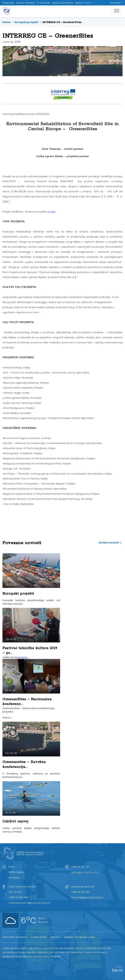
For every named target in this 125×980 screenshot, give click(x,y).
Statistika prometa (15, 937)
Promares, (21, 657)
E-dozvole (44, 3)
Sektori (55, 937)
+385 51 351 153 (80, 892)
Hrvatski (115, 3)
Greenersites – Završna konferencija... (24, 764)
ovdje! (52, 212)
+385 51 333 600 (19, 897)
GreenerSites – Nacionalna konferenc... (27, 702)
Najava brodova (63, 3)
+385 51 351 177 (80, 867)
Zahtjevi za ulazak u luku (80, 937)
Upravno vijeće (109, 3)
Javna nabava (25, 3)
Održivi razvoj (15, 821)
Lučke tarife (39, 937)
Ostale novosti (109, 543)
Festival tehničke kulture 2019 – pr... (30, 651)
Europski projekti (27, 22)
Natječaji (8, 3)
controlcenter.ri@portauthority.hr (30, 903)
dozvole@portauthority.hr (87, 897)
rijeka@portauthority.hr (86, 872)
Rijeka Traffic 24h (86, 3)
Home (7, 22)
